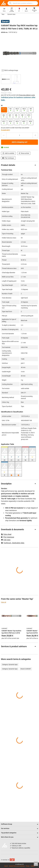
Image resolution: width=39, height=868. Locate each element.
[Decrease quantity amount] (4, 135)
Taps (3, 14)
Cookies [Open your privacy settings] (33, 866)
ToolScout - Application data (13, 543)
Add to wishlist (8, 153)
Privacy (28, 866)
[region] (19, 79)
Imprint (6, 866)
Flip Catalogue (8, 158)
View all (3, 602)
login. (3, 100)
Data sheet (6, 534)
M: (2, 105)
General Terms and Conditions (17, 866)
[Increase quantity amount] (35, 135)
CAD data (6, 540)
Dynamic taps (11, 14)
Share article (24, 153)
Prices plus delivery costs (27, 95)
